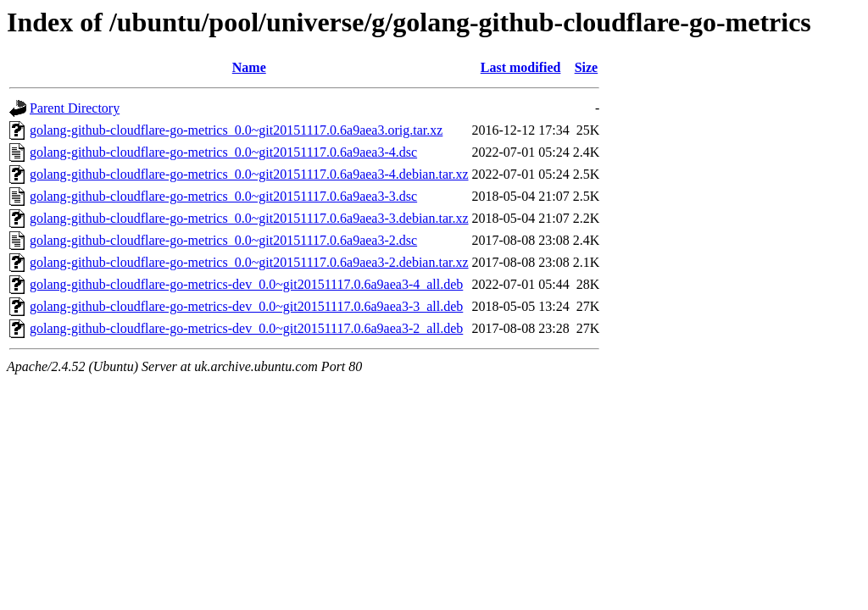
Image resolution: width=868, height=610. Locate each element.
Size (587, 67)
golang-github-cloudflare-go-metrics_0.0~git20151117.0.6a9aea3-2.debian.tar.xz (249, 262)
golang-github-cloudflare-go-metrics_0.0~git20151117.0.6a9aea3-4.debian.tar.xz (249, 174)
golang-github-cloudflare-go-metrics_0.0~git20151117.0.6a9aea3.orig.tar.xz (236, 130)
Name (249, 67)
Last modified (521, 67)
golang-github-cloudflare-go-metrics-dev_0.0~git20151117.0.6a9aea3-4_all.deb (246, 284)
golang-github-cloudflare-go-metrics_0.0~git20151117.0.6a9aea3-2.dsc (223, 240)
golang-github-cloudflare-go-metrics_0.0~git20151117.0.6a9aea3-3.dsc (223, 196)
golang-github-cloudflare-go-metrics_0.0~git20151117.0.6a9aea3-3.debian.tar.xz (249, 218)
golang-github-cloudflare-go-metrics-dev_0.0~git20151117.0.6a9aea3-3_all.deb (246, 306)
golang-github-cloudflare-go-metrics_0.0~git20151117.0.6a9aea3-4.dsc (223, 152)
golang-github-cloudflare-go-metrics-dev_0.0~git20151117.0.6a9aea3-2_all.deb (246, 328)
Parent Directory (75, 108)
